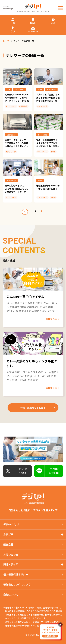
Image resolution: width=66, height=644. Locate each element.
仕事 (8, 89)
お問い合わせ (11, 554)
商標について (11, 594)
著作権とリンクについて (17, 584)
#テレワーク (11, 106)
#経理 (53, 197)
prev (25, 212)
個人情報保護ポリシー (16, 574)
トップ (6, 41)
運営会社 (8, 544)
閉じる (60, 625)
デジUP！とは (11, 524)
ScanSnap (20, 89)
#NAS (53, 152)
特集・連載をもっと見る (33, 408)
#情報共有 (23, 106)
